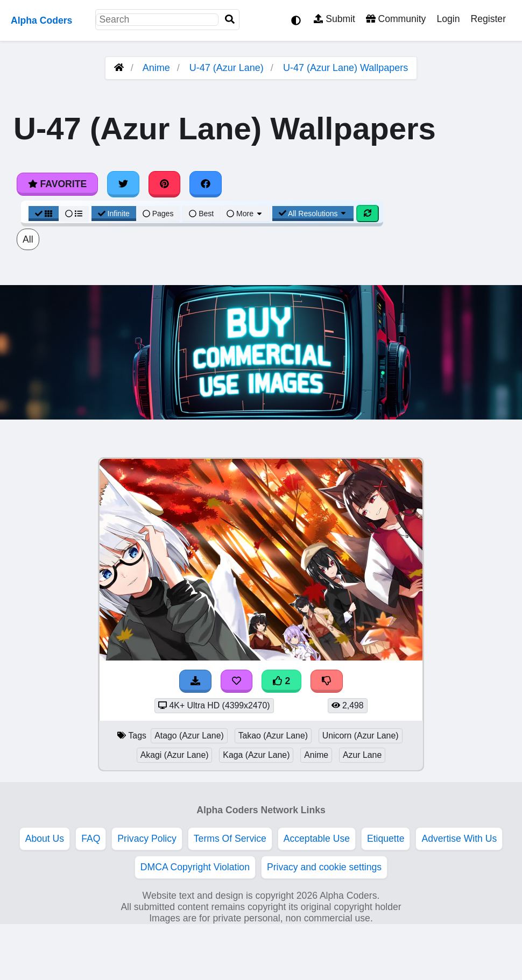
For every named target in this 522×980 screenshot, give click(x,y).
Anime (156, 68)
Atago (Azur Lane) (189, 736)
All (28, 239)
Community (396, 19)
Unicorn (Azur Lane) (361, 736)
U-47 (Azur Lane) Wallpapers (345, 68)
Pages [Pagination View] (158, 214)
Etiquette (386, 839)
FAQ (91, 839)
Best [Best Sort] (201, 214)
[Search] (230, 20)
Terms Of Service (230, 839)
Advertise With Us (459, 839)
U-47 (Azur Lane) (227, 68)
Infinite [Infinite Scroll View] (114, 214)
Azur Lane (362, 755)
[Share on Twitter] (123, 184)
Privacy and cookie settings (324, 867)
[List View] (74, 214)
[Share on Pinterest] (165, 184)
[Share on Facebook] (206, 184)
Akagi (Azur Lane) (175, 755)
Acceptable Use (317, 839)
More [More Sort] (245, 214)
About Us (45, 839)
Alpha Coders (41, 20)
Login (448, 19)
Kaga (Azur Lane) (256, 755)
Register (488, 19)
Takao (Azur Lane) (273, 736)
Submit (334, 19)
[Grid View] (44, 214)
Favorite (57, 184)
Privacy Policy (147, 839)
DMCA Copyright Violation (195, 867)
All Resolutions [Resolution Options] (313, 214)
